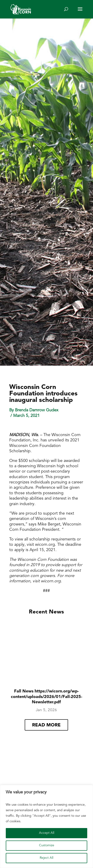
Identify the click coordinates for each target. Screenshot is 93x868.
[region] (46, 826)
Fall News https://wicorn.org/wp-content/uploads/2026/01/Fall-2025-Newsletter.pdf (46, 697)
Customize (47, 845)
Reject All (46, 858)
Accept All (47, 833)
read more (46, 725)
